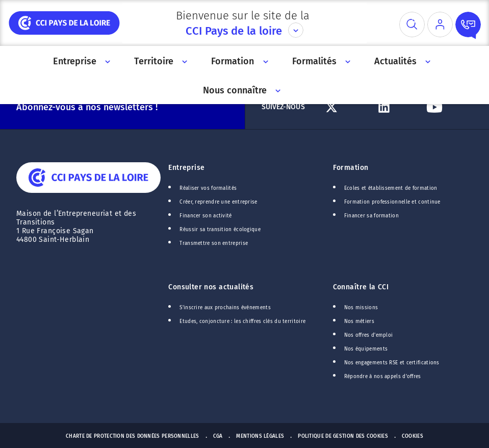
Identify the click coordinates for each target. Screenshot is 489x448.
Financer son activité (205, 216)
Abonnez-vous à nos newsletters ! (87, 107)
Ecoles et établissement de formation (391, 188)
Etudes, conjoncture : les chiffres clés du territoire (242, 321)
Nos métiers (359, 321)
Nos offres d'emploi (369, 335)
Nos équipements (366, 349)
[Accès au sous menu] (107, 61)
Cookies (413, 436)
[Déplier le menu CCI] (296, 30)
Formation (351, 168)
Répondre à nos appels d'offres (383, 377)
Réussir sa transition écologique (220, 230)
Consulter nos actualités (211, 287)
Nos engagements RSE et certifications (392, 363)
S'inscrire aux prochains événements (225, 308)
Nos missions (361, 308)
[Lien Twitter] (346, 107)
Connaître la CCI (361, 287)
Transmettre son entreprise (214, 243)
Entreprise (186, 168)
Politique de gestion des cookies (343, 436)
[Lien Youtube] (447, 107)
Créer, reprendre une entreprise (218, 202)
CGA (218, 436)
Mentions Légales (260, 436)
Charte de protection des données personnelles (132, 436)
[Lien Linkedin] (397, 107)
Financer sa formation (371, 216)
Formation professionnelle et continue (392, 202)
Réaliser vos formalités (208, 188)
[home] (64, 23)
